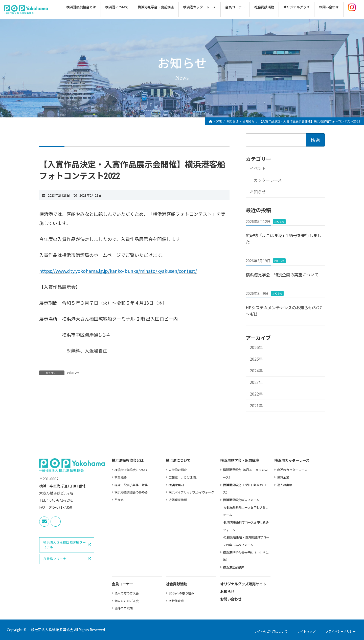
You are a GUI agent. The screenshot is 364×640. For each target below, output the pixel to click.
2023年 (256, 382)
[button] (67, 545)
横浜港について (178, 461)
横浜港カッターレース (292, 461)
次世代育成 (176, 601)
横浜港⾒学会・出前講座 (240, 461)
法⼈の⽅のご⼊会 (127, 593)
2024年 (256, 371)
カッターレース (268, 180)
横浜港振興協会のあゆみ (131, 492)
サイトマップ (306, 631)
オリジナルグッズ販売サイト (243, 584)
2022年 (256, 394)
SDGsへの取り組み (181, 593)
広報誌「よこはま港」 (184, 477)
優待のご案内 (124, 608)
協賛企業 (283, 477)
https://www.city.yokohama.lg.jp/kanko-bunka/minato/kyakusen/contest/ (118, 271)
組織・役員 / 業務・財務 (131, 485)
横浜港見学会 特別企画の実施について (282, 275)
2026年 (256, 347)
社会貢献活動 (176, 584)
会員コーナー (122, 584)
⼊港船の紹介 (178, 470)
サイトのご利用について (271, 631)
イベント (258, 168)
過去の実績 (285, 485)
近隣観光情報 (178, 500)
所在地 (119, 500)
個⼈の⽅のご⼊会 (127, 601)
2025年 (256, 359)
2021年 (256, 406)
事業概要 (121, 477)
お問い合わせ (231, 599)
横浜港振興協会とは (128, 461)
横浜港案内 (176, 485)
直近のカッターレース (292, 470)
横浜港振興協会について (131, 470)
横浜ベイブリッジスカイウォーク (191, 492)
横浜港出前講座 (234, 567)
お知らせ (73, 373)
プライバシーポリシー (340, 631)
